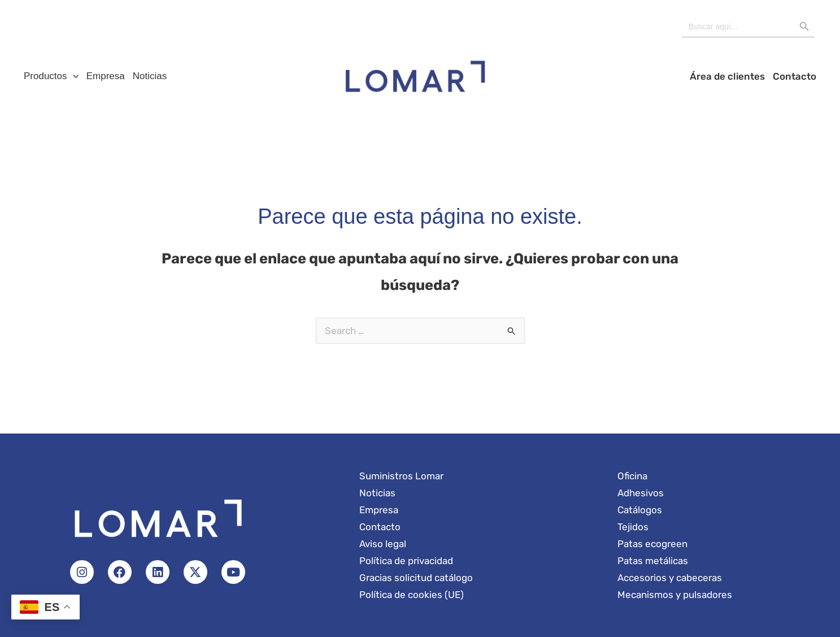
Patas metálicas (653, 561)
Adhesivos (641, 493)
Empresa (106, 76)
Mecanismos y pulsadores (675, 595)
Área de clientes (727, 76)
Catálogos (640, 510)
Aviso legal (383, 544)
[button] (73, 76)
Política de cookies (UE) (412, 595)
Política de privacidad (406, 561)
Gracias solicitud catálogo (416, 578)
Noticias (150, 76)
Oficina (632, 476)
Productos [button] (51, 76)
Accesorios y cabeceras (670, 578)
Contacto (795, 76)
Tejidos (633, 527)
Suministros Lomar (401, 476)
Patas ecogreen (652, 544)
